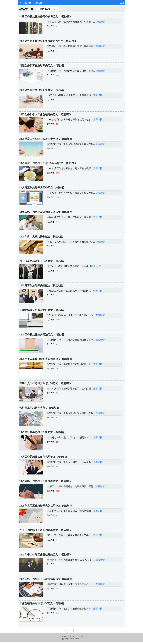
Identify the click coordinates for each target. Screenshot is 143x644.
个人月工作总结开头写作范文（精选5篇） (43, 188)
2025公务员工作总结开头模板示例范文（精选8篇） (48, 41)
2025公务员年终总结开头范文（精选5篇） (43, 90)
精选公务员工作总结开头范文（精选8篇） (43, 66)
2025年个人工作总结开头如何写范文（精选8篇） (47, 359)
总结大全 (26, 3)
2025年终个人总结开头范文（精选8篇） (42, 237)
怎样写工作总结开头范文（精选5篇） (41, 408)
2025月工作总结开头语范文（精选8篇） (42, 286)
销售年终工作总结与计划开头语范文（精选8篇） (47, 212)
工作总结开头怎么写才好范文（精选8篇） (43, 310)
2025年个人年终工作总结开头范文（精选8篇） (46, 555)
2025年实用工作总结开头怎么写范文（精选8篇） (47, 506)
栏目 (122, 3)
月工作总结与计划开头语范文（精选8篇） (43, 261)
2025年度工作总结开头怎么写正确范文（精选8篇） (48, 163)
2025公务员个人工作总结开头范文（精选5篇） (46, 114)
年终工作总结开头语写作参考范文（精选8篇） (46, 17)
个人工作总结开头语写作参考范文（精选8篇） (46, 530)
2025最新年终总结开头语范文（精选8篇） (43, 432)
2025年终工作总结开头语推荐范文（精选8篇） (46, 481)
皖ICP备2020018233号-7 (72, 639)
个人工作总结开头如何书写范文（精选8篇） (44, 457)
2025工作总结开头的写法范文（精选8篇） (43, 335)
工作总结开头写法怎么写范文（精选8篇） (43, 603)
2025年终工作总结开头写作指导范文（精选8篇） (47, 579)
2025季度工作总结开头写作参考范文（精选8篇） (47, 139)
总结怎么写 (39, 3)
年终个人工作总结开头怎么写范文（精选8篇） (46, 383)
